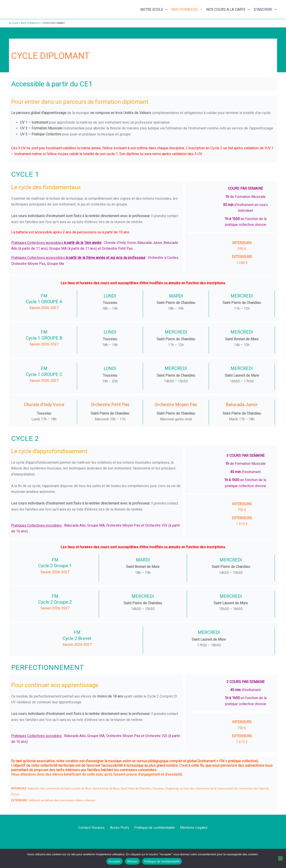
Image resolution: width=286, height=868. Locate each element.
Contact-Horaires (93, 828)
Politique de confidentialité (154, 828)
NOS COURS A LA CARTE (228, 10)
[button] (165, 10)
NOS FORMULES (187, 10)
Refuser (132, 861)
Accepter (115, 861)
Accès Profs (119, 828)
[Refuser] (280, 858)
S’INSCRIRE (265, 10)
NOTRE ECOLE (154, 10)
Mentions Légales (192, 828)
